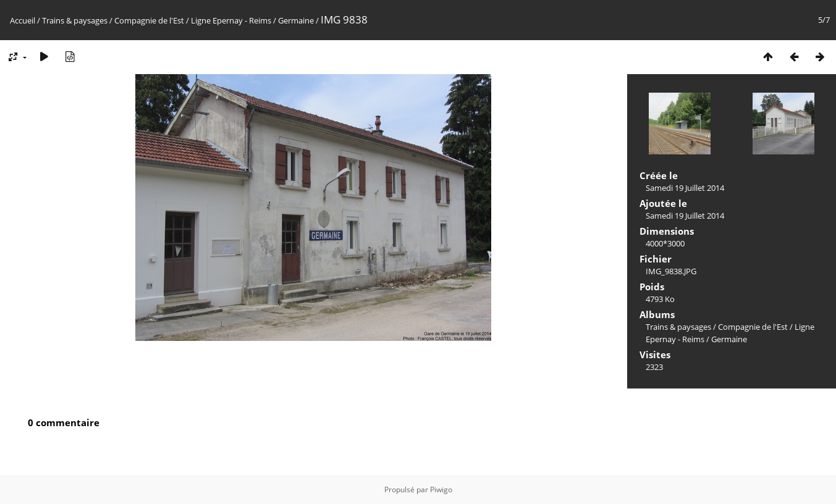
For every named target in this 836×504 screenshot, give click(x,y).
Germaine (296, 20)
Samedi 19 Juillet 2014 (685, 188)
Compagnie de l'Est (149, 20)
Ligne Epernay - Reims (231, 20)
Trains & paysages (75, 20)
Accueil (23, 20)
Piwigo (441, 489)
